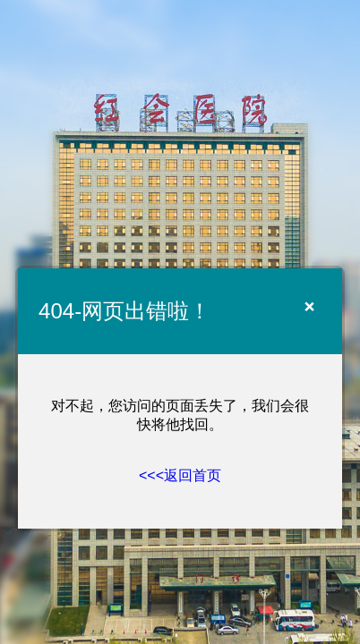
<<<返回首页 (180, 475)
